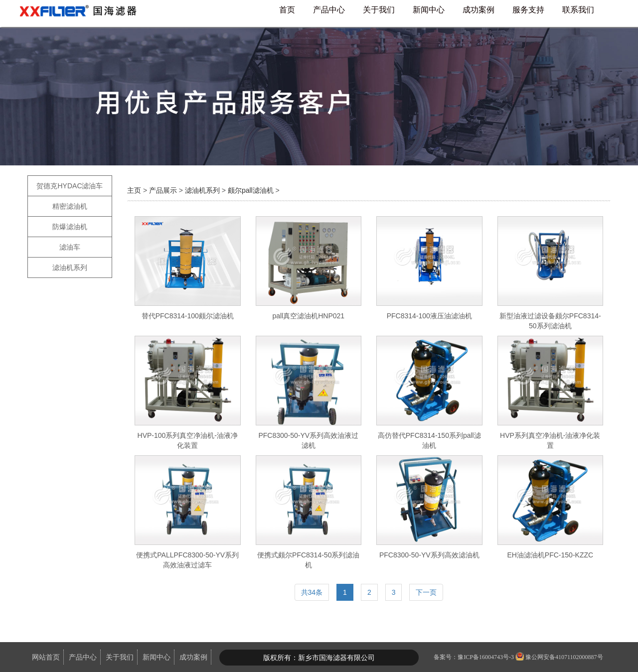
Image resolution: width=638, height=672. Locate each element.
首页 (287, 10)
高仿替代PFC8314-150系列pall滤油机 (429, 440)
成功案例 (478, 10)
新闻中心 (429, 10)
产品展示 (163, 190)
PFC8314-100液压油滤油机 (429, 316)
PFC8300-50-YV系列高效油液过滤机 (308, 440)
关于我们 (379, 10)
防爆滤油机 (70, 227)
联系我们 (578, 10)
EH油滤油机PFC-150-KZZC (550, 555)
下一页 (426, 592)
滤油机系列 (70, 268)
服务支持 (528, 10)
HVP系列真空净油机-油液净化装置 (550, 440)
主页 (135, 190)
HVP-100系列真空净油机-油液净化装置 (188, 440)
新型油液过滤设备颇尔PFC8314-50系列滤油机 (550, 321)
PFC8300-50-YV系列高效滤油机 (429, 555)
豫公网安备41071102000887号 (564, 657)
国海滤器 (82, 13)
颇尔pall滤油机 (251, 190)
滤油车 (70, 247)
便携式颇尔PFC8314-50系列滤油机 (308, 560)
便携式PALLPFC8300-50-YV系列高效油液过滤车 (187, 560)
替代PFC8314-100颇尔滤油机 (188, 316)
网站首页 (46, 657)
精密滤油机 (70, 206)
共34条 (312, 592)
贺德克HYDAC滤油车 (70, 186)
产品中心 (329, 10)
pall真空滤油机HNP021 (308, 316)
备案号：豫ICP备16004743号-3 (474, 657)
